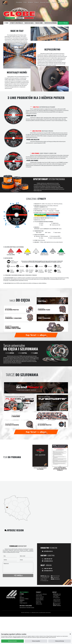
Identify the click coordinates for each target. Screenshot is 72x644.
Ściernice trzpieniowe (41, 625)
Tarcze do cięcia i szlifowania (43, 622)
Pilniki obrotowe (40, 624)
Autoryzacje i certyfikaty (44, 4)
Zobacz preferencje (65, 640)
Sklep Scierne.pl (24, 620)
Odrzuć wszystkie (54, 640)
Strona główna (18, 4)
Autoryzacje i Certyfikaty (25, 627)
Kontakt (66, 4)
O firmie (24, 4)
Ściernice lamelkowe (41, 628)
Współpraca (60, 4)
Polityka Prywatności (25, 631)
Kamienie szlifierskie (41, 626)
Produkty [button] (35, 4)
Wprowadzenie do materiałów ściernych (28, 635)
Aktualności (29, 4)
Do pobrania (53, 4)
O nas (22, 624)
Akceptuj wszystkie (42, 640)
